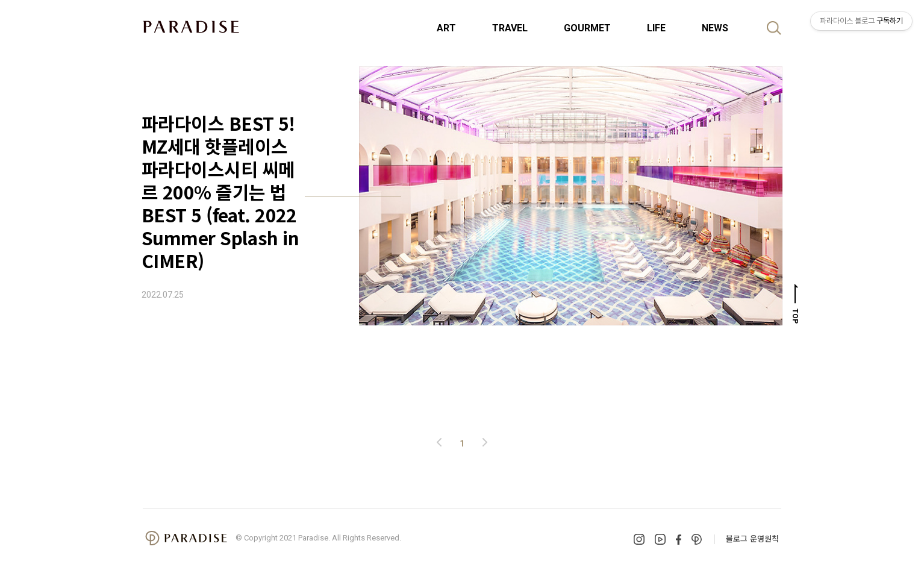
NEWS (715, 28)
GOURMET (587, 28)
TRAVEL (510, 28)
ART (446, 28)
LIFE (656, 28)
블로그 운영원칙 (752, 538)
